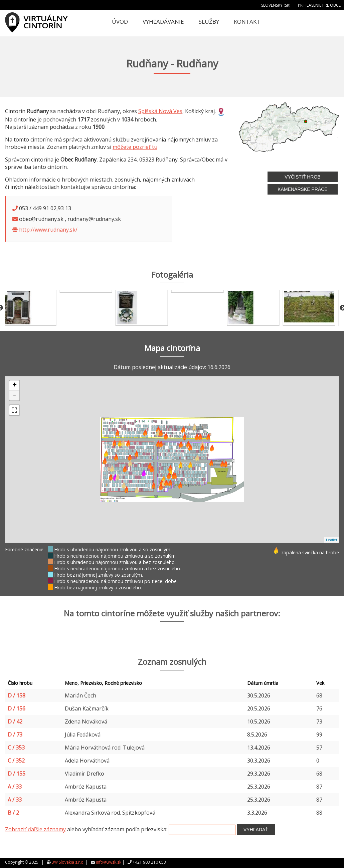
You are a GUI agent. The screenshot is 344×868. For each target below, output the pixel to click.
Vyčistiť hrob (302, 177)
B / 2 (13, 813)
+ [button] (15, 385)
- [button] (14, 395)
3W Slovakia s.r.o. (68, 862)
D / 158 (17, 695)
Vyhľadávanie (163, 22)
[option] (33, 308)
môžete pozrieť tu (135, 147)
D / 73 (15, 735)
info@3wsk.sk (109, 862)
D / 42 (15, 721)
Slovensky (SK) (276, 5)
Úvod (120, 22)
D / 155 (17, 774)
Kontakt (247, 22)
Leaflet (331, 540)
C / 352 (16, 761)
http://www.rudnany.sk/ (48, 230)
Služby (209, 22)
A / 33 (15, 787)
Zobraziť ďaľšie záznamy (35, 829)
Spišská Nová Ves (160, 111)
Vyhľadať (256, 830)
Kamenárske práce (302, 189)
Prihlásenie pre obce (319, 5)
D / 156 (17, 708)
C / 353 (16, 748)
